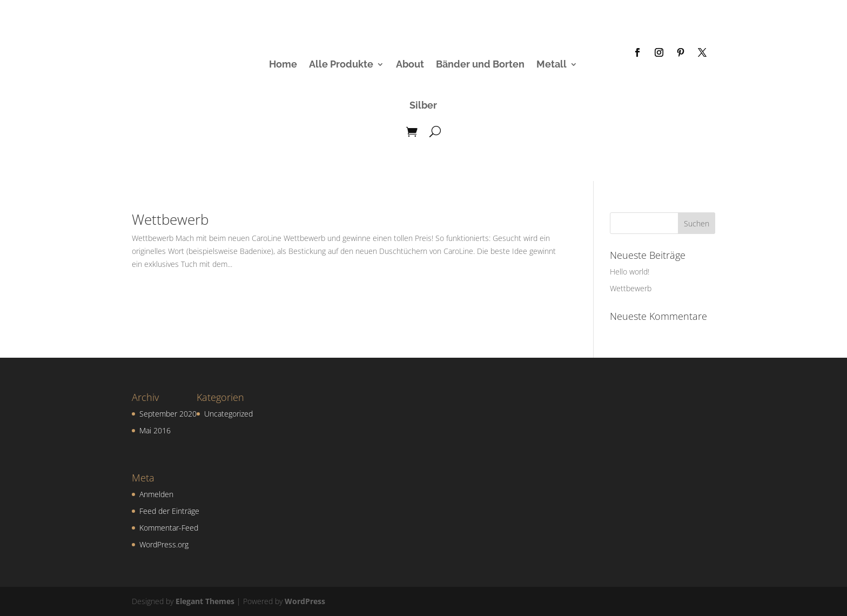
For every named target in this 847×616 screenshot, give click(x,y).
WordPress (305, 601)
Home (283, 64)
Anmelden (156, 494)
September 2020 (168, 414)
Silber (423, 105)
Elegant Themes (205, 601)
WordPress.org (164, 544)
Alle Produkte (341, 64)
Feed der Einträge (169, 511)
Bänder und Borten (480, 64)
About (410, 64)
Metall (552, 64)
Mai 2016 (155, 430)
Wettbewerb (170, 219)
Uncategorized (228, 414)
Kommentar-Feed (169, 528)
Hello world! (630, 272)
